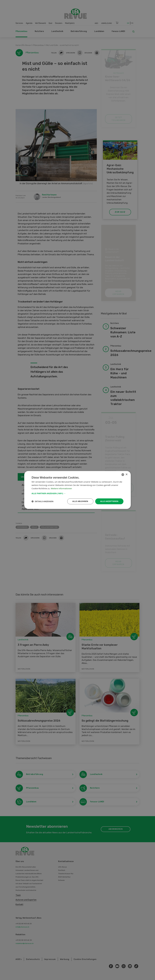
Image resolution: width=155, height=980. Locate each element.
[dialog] (77, 490)
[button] (77, 493)
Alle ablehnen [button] (80, 501)
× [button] (126, 475)
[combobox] (123, 475)
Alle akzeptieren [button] (109, 501)
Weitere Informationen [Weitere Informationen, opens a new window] (61, 488)
